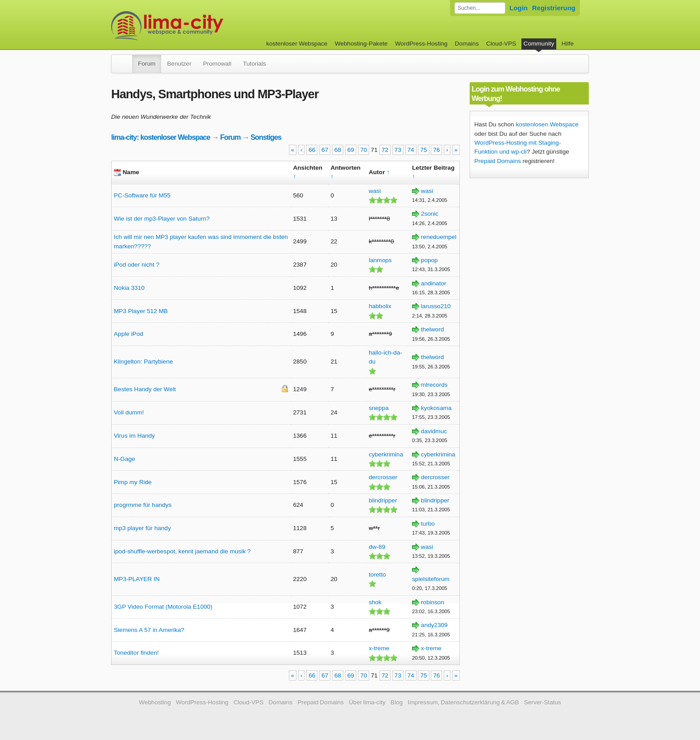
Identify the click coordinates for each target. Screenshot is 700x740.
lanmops (380, 260)
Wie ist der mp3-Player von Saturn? (162, 219)
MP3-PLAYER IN (137, 579)
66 (312, 150)
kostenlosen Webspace (547, 124)
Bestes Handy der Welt (145, 389)
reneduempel (439, 237)
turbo (428, 524)
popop (429, 260)
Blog (397, 702)
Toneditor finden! (136, 653)
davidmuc (434, 431)
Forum (147, 64)
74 (411, 150)
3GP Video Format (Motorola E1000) (163, 607)
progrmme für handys (143, 505)
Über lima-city (367, 702)
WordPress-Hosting (421, 44)
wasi (375, 191)
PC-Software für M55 (142, 195)
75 (423, 150)
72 (385, 150)
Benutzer (179, 64)
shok (375, 602)
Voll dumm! (129, 412)
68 (338, 150)
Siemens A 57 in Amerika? (149, 630)
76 (436, 150)
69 (351, 150)
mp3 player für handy (142, 528)
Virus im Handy (134, 436)
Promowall (217, 64)
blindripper (383, 500)
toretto (377, 575)
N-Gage (125, 459)
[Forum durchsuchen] (480, 8)
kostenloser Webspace (297, 44)
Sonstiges (266, 137)
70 (364, 150)
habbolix (380, 306)
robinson (433, 602)
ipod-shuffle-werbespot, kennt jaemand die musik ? (182, 551)
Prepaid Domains (498, 161)
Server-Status (543, 702)
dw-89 (377, 547)
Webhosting (155, 702)
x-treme (379, 648)
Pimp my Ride (133, 482)
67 (325, 150)
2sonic (430, 214)
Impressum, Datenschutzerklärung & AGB (463, 702)
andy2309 (434, 625)
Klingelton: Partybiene (143, 362)
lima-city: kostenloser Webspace (161, 137)
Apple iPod (129, 334)
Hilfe (568, 44)
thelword (432, 329)
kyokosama (436, 408)
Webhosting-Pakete (361, 44)
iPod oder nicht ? (137, 265)
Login (519, 8)
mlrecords (434, 385)
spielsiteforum (431, 579)
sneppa (379, 408)
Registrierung (554, 8)
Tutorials (254, 64)
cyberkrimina (386, 454)
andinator (434, 283)
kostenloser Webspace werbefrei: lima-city (200, 26)
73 (398, 150)
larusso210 (436, 306)
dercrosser (383, 477)
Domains (467, 44)
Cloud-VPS (501, 44)
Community (539, 44)
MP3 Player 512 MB (141, 311)
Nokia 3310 (129, 288)
